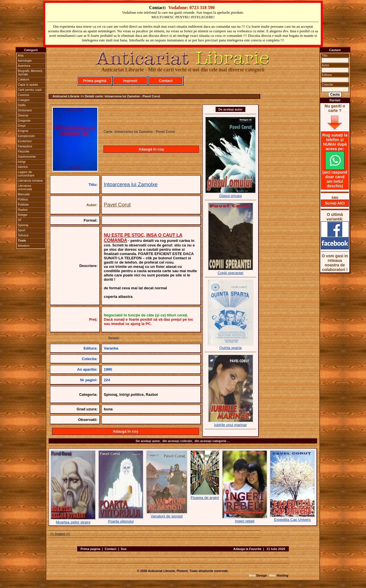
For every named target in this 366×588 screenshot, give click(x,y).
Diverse (23, 115)
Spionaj (23, 225)
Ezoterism (25, 141)
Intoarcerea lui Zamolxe (131, 184)
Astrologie (25, 61)
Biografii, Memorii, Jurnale (30, 73)
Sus (124, 549)
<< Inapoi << (60, 534)
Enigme (23, 131)
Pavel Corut (117, 205)
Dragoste (24, 121)
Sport (21, 230)
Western (24, 246)
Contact (166, 81)
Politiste (23, 204)
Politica (23, 199)
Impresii (130, 81)
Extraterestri (26, 136)
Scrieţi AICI (335, 203)
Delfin (22, 105)
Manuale (24, 194)
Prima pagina (90, 549)
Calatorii (23, 79)
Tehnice (23, 235)
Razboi (23, 210)
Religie (23, 215)
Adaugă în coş (151, 149)
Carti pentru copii (30, 90)
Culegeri (24, 100)
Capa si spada (28, 85)
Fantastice (25, 146)
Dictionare (25, 110)
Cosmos (23, 95)
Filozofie (24, 151)
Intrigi (22, 162)
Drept (22, 126)
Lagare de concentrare (26, 174)
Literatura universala (25, 187)
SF (20, 220)
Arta (21, 55)
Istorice (23, 167)
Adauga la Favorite (247, 549)
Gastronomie (27, 156)
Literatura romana (30, 180)
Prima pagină (95, 81)
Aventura (24, 66)
